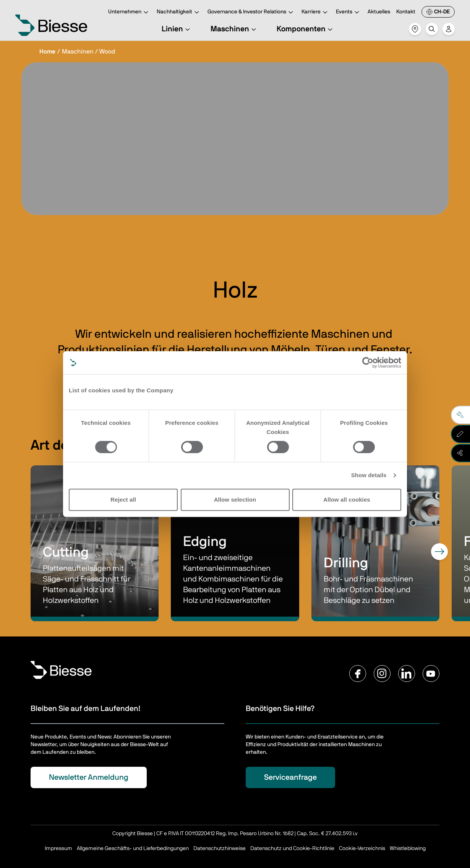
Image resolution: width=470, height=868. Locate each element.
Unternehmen (129, 12)
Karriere (316, 12)
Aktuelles (379, 12)
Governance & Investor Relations (251, 12)
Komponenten (306, 29)
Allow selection (235, 500)
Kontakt (406, 12)
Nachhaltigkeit (179, 12)
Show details (369, 475)
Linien (177, 29)
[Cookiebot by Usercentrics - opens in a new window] (368, 363)
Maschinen (234, 29)
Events (349, 12)
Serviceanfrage (290, 777)
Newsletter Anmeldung (89, 777)
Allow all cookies (347, 500)
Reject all (123, 500)
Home (47, 52)
